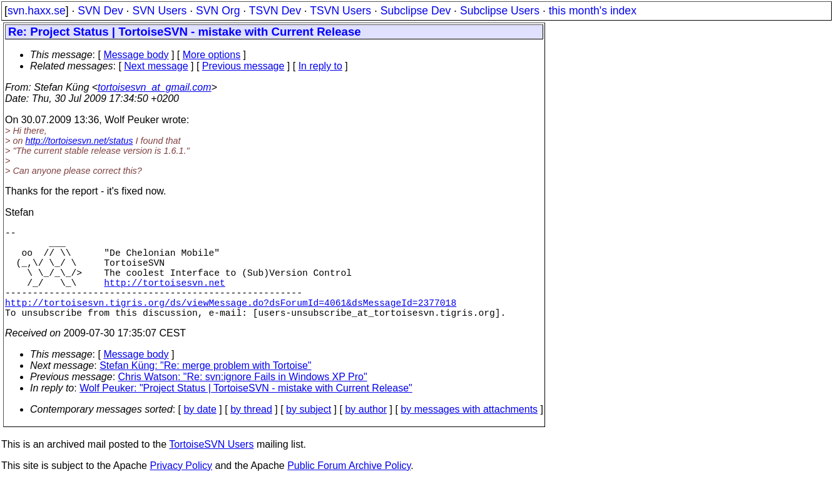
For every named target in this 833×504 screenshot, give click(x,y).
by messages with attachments (469, 432)
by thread (251, 432)
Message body (136, 55)
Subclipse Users (500, 11)
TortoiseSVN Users (211, 467)
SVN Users (159, 11)
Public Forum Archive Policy (349, 488)
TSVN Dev (275, 11)
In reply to (320, 66)
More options (212, 55)
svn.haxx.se (37, 11)
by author (366, 432)
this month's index (593, 11)
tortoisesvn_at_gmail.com (154, 87)
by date (200, 432)
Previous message (243, 66)
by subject (309, 432)
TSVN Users (340, 11)
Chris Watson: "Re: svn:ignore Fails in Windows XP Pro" (243, 399)
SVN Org (218, 11)
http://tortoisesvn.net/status (79, 141)
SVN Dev (100, 11)
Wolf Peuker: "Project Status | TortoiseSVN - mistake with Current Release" (246, 411)
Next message (156, 66)
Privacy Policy (181, 488)
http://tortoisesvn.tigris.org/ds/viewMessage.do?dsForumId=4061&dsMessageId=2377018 (231, 322)
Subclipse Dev (416, 11)
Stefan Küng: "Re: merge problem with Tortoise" (205, 388)
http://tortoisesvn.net (164, 297)
